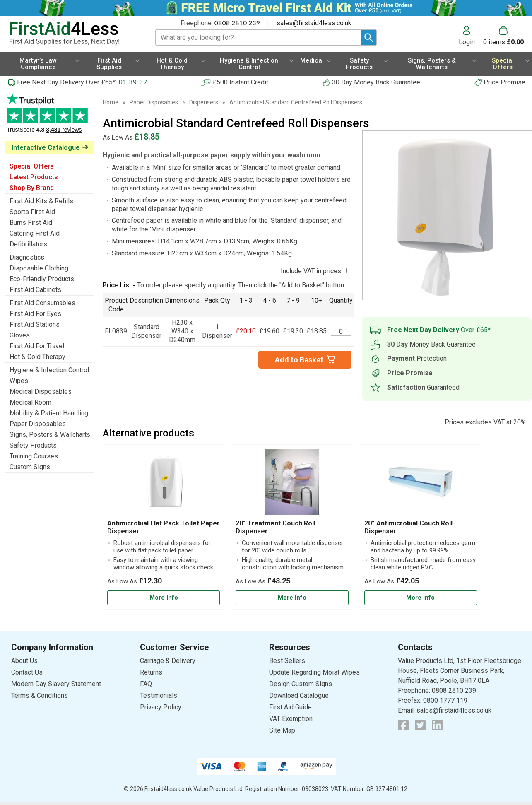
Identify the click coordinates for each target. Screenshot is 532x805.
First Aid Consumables (42, 303)
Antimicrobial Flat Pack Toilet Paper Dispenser (164, 527)
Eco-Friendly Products (42, 279)
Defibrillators (28, 244)
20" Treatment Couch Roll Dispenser (276, 527)
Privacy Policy (161, 707)
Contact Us (27, 672)
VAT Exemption (291, 719)
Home (111, 102)
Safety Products (33, 445)
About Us (24, 661)
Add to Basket (299, 360)
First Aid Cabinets (35, 290)
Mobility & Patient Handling (49, 413)
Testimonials (50, 117)
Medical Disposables (41, 392)
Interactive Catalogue (46, 148)
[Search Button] (369, 37)
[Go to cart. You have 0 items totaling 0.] (503, 36)
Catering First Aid (35, 233)
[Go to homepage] (73, 33)
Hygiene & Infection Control (49, 370)
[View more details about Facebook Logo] (403, 725)
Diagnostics (27, 257)
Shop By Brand (32, 188)
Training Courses (34, 456)
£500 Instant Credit (240, 82)
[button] (471, 36)
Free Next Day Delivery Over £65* (66, 82)
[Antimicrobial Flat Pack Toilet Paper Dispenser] (164, 527)
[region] (164, 484)
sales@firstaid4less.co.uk (314, 23)
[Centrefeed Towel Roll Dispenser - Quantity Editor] (341, 331)
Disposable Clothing (39, 268)
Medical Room (30, 402)
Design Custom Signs (301, 684)
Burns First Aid (31, 223)
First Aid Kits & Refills (41, 201)
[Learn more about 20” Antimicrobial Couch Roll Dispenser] (421, 598)
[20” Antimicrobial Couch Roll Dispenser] (421, 527)
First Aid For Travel (37, 346)
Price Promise (504, 82)
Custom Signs (30, 467)
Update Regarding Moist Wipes (314, 672)
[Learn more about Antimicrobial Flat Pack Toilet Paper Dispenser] (164, 598)
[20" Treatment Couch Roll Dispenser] (292, 527)
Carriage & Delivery (168, 661)
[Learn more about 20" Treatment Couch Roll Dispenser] (292, 598)
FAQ (146, 684)
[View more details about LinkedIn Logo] (437, 725)
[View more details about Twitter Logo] (420, 725)
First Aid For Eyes (35, 314)
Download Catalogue (299, 695)
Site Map (282, 730)
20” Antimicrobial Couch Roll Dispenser (408, 527)
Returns (151, 672)
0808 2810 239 (237, 23)
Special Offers (32, 166)
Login (467, 42)
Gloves (20, 335)
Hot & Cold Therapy (37, 357)
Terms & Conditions (40, 695)
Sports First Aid (32, 212)
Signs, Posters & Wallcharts (50, 435)
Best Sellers (287, 661)
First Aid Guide (290, 707)
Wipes (19, 381)
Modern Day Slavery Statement (56, 684)
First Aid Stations (35, 324)
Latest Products (34, 177)
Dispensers (204, 102)
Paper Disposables (38, 424)
